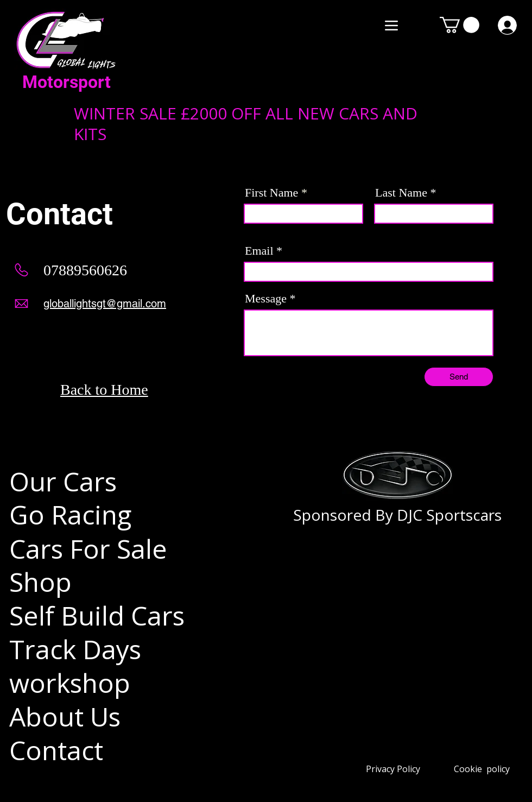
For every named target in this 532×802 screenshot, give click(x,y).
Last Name (401, 193)
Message (266, 299)
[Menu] (391, 25)
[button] (460, 25)
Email (259, 251)
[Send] (459, 377)
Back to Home (104, 390)
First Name (271, 193)
